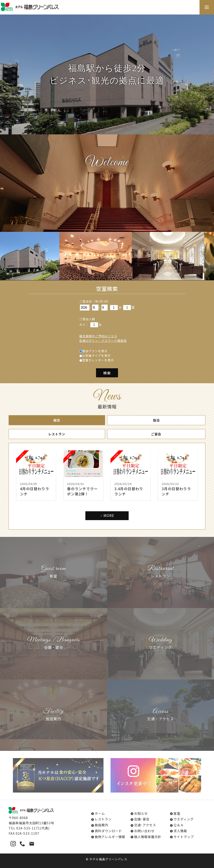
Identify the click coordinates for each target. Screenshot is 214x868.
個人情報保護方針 (148, 837)
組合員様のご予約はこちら (98, 336)
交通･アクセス (145, 825)
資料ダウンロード (108, 831)
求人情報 (180, 831)
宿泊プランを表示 (95, 351)
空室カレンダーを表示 (98, 360)
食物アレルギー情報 (110, 837)
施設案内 (101, 825)
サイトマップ (184, 837)
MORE (107, 515)
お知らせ (141, 813)
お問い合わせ (144, 831)
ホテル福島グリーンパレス (108, 859)
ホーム (100, 813)
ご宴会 (156, 434)
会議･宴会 (142, 819)
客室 (177, 813)
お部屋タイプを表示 (96, 355)
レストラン (57, 434)
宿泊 (156, 420)
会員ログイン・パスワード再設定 (103, 341)
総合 (57, 420)
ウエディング (184, 819)
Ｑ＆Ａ (179, 825)
